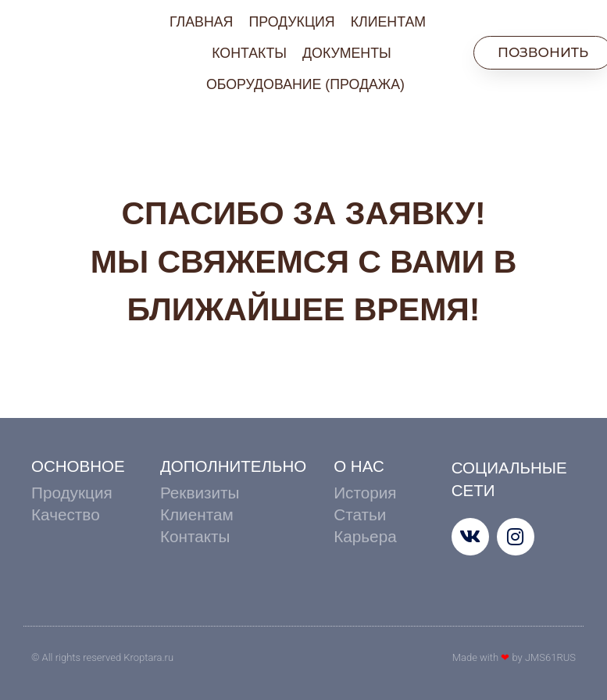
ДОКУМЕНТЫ (347, 53)
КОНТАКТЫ (249, 53)
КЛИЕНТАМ (388, 22)
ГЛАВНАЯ (202, 22)
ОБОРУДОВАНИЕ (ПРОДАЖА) (305, 84)
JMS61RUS (550, 657)
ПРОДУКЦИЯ (291, 22)
